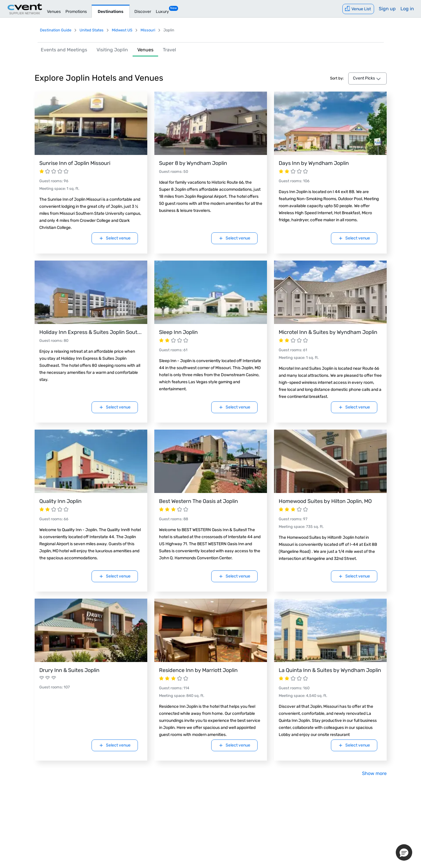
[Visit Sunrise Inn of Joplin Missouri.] (91, 123)
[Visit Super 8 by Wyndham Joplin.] (211, 123)
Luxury (162, 12)
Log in (407, 9)
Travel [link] (169, 50)
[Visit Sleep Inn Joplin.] (211, 292)
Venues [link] (145, 50)
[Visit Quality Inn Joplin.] (91, 461)
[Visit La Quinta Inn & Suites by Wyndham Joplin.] (330, 630)
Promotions (76, 12)
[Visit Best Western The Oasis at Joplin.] (211, 461)
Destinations (111, 12)
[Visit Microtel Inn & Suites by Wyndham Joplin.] (330, 292)
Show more (374, 773)
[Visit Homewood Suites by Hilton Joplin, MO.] (330, 461)
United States (92, 30)
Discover (143, 12)
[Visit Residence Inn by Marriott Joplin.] (211, 630)
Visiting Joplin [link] (112, 50)
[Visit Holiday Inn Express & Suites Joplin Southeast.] (91, 292)
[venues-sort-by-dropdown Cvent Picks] (367, 79)
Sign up (387, 9)
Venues (54, 12)
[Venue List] (358, 9)
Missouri (148, 30)
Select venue (115, 238)
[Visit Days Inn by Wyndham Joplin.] (330, 123)
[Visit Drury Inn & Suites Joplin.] (91, 630)
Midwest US (122, 30)
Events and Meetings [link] (64, 50)
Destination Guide (56, 30)
